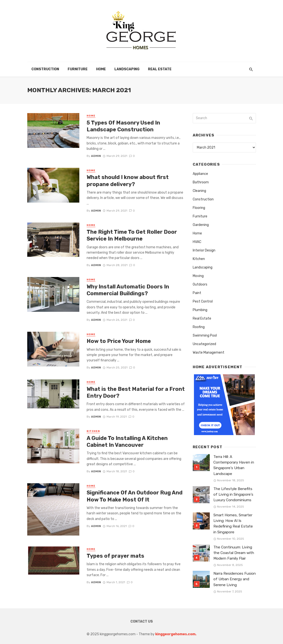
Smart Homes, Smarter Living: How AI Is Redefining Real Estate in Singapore (233, 523)
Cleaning (199, 191)
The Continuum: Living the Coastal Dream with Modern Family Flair (234, 553)
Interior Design (204, 250)
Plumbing (200, 310)
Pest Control (203, 301)
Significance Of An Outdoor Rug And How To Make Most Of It (135, 496)
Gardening (201, 225)
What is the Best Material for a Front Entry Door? (136, 392)
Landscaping (127, 69)
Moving (198, 276)
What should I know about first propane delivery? (128, 181)
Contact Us (142, 622)
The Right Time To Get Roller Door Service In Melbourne (132, 235)
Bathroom (201, 182)
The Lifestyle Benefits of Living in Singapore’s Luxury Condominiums (233, 494)
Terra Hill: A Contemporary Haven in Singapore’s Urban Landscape (234, 465)
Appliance (200, 174)
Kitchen (93, 431)
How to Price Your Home (119, 341)
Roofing (199, 327)
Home (101, 69)
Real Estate (160, 69)
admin (96, 156)
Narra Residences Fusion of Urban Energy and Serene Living (235, 579)
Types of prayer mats (115, 556)
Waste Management (209, 353)
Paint (197, 293)
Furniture (78, 69)
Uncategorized (204, 344)
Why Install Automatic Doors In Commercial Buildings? (128, 290)
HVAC (197, 242)
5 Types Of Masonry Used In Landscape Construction (123, 126)
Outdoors (200, 284)
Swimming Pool (205, 335)
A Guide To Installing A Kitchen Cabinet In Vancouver (127, 442)
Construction (45, 69)
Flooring (199, 208)
